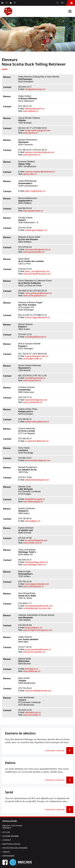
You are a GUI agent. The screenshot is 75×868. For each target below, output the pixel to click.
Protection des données (15, 848)
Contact (7, 840)
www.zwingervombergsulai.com (38, 630)
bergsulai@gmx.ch (33, 628)
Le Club (6, 832)
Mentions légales (11, 844)
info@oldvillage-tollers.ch (36, 562)
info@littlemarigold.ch (35, 499)
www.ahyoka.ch (30, 133)
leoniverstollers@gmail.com (37, 460)
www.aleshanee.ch (32, 155)
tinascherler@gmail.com (36, 400)
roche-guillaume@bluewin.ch (38, 293)
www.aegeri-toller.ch (32, 359)
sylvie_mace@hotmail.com (37, 271)
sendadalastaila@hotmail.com (39, 606)
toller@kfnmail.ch (33, 712)
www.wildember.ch (32, 671)
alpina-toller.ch (30, 174)
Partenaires (8, 856)
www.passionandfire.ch (34, 252)
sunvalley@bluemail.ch (35, 337)
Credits (6, 852)
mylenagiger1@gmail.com (37, 584)
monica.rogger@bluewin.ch (37, 317)
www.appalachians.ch (33, 211)
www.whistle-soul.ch (32, 543)
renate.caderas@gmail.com (37, 130)
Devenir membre (11, 836)
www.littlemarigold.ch (33, 502)
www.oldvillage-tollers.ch (34, 565)
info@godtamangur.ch (35, 89)
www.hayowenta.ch (32, 380)
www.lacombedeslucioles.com (37, 274)
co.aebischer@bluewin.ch (37, 441)
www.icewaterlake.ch (33, 402)
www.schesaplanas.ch (33, 586)
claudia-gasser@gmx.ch (36, 230)
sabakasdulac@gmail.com (37, 480)
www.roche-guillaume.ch (34, 296)
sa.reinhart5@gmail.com (36, 540)
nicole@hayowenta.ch (35, 378)
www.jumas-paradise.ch (34, 652)
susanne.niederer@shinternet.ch (40, 172)
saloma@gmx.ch (33, 521)
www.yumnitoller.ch (32, 715)
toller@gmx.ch (31, 669)
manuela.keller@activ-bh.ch (38, 250)
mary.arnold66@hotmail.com (38, 691)
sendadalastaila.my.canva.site (37, 608)
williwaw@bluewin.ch (34, 109)
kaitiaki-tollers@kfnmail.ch (37, 422)
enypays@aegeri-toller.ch (37, 356)
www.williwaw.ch (31, 111)
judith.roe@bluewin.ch (35, 191)
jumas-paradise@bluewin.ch (38, 649)
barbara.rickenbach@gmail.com (39, 152)
